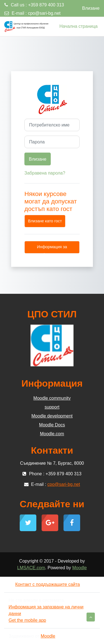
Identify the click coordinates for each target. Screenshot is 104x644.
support (52, 407)
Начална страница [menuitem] (78, 26)
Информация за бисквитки (52, 249)
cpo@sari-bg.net (44, 13)
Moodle (79, 568)
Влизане (91, 8)
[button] (91, 617)
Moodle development (52, 416)
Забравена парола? (45, 173)
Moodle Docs (52, 425)
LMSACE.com (31, 568)
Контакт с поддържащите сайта (44, 584)
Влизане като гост (45, 221)
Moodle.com (52, 434)
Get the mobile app (27, 620)
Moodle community (52, 398)
